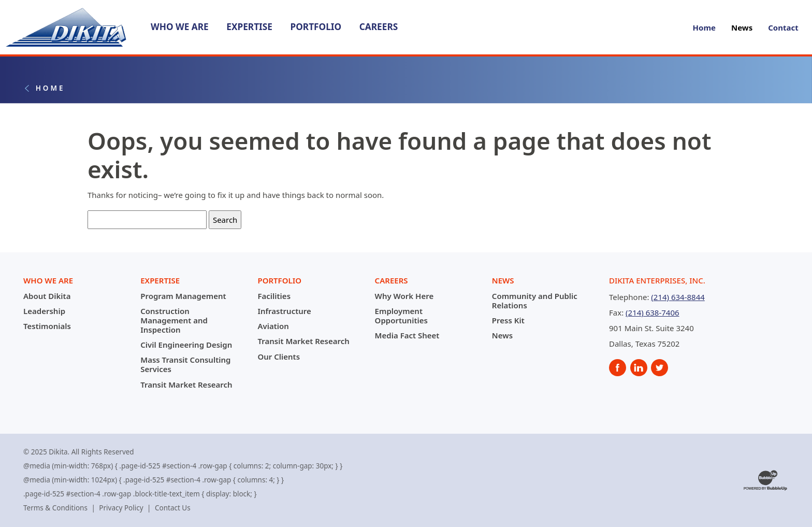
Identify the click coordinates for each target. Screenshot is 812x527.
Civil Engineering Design (186, 345)
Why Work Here (404, 296)
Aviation (273, 326)
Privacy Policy (121, 508)
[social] (618, 368)
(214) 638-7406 (653, 312)
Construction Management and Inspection (174, 320)
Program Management (183, 296)
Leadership (44, 311)
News (742, 27)
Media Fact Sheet (407, 335)
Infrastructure (284, 311)
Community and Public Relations (535, 301)
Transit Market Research (186, 384)
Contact (783, 27)
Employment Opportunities (401, 316)
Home (704, 27)
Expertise (249, 27)
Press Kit (508, 320)
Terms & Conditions (55, 508)
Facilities (274, 296)
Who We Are (180, 27)
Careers (379, 27)
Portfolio (316, 27)
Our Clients (279, 357)
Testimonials (47, 326)
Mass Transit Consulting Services (185, 364)
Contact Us (173, 508)
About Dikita (47, 296)
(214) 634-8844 (678, 297)
